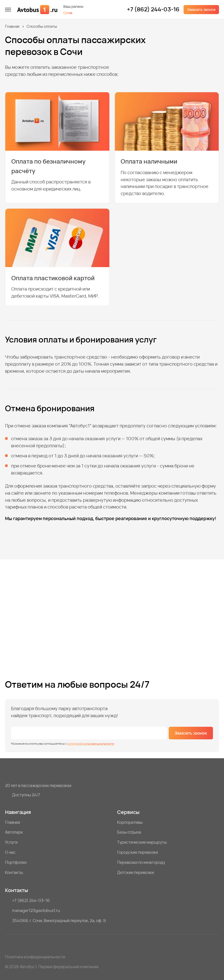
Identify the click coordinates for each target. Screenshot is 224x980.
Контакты (14, 872)
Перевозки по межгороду (141, 862)
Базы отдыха (129, 832)
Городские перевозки (138, 852)
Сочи (68, 13)
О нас (10, 852)
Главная (12, 26)
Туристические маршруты (142, 842)
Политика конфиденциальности (35, 957)
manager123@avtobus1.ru (36, 910)
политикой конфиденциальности (91, 744)
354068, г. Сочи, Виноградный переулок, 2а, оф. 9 (59, 921)
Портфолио (16, 862)
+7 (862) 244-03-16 (153, 10)
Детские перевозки (136, 872)
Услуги (11, 842)
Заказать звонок (201, 9)
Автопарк (14, 832)
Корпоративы (130, 822)
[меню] (8, 10)
